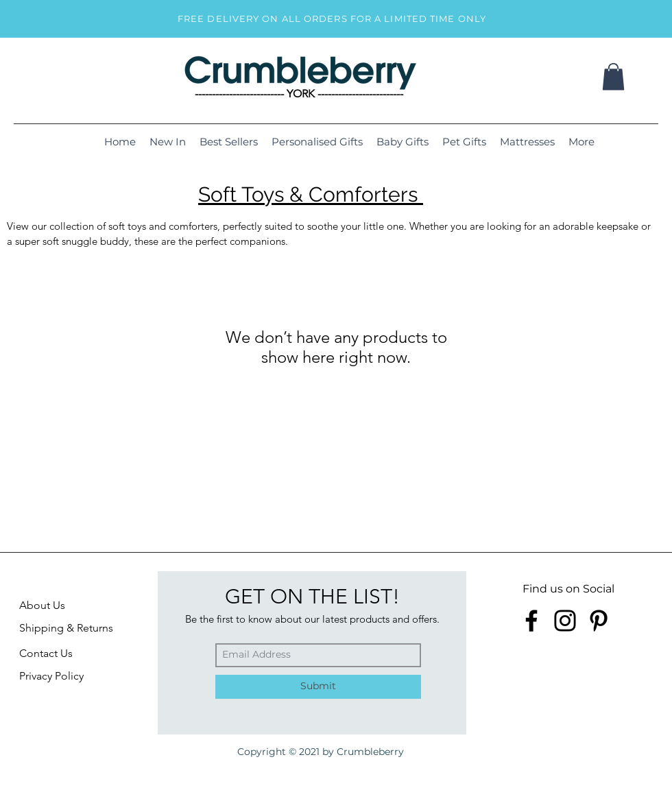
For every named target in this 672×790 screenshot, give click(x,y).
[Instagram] (565, 621)
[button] (613, 76)
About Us (42, 605)
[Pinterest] (599, 621)
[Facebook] (531, 621)
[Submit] (318, 687)
